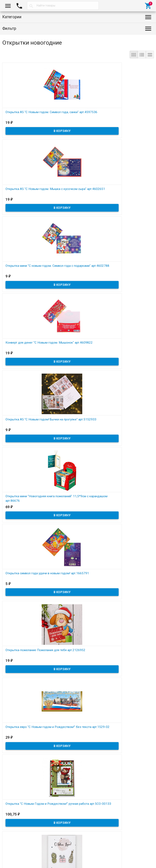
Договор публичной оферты (19, 866)
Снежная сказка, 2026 (20, 856)
